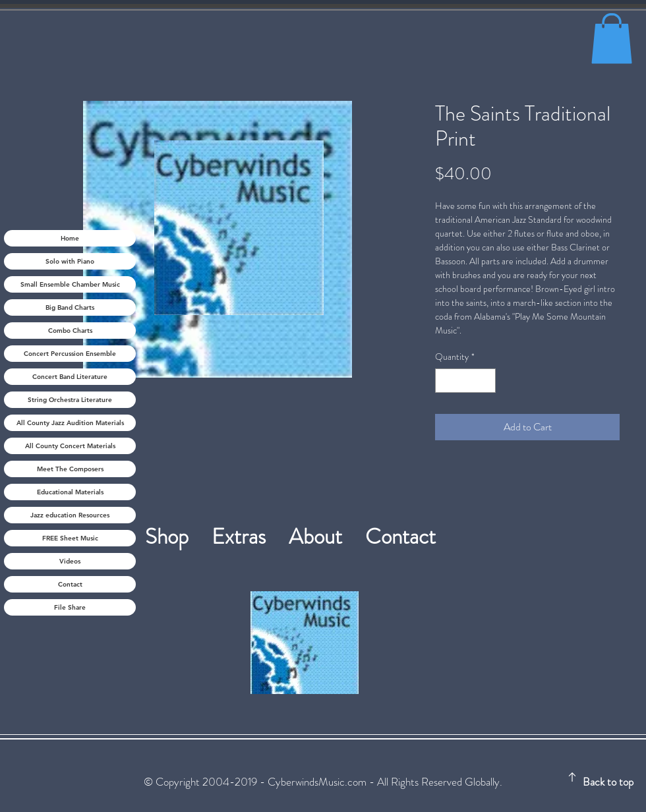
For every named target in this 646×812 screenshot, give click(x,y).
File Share (70, 607)
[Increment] (485, 381)
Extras (250, 536)
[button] (612, 38)
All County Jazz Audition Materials (70, 423)
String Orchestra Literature (70, 400)
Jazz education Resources (70, 515)
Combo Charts (70, 331)
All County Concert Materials (70, 446)
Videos (70, 561)
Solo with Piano (70, 261)
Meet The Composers (70, 469)
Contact (70, 584)
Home (70, 238)
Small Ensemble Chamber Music (70, 284)
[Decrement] (445, 381)
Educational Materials (70, 492)
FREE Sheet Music (70, 538)
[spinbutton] (465, 381)
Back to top (608, 782)
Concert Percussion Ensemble (70, 354)
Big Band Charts (70, 307)
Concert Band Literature (70, 377)
